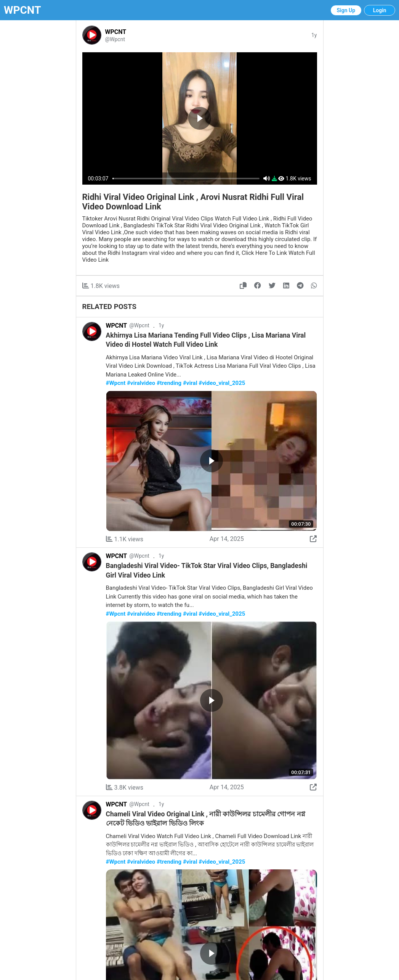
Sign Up (346, 10)
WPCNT (22, 10)
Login (380, 10)
